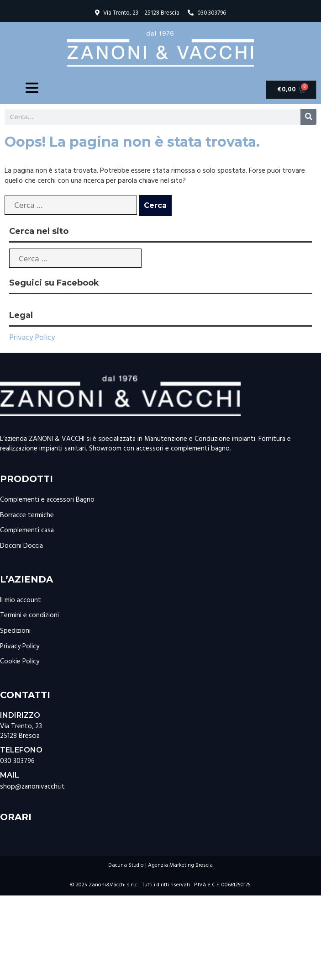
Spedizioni (15, 631)
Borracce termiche (27, 515)
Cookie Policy (20, 662)
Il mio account (21, 600)
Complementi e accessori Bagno (47, 500)
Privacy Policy (32, 338)
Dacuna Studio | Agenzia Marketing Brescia (160, 865)
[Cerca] (308, 117)
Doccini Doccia (21, 546)
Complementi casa (27, 530)
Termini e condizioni (29, 615)
